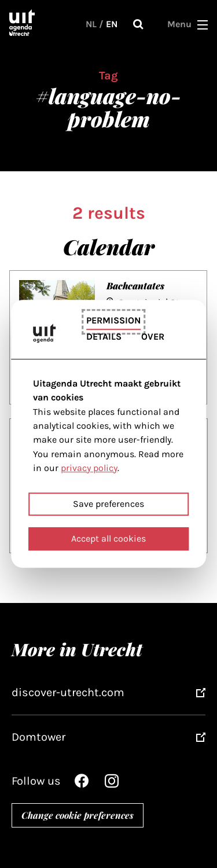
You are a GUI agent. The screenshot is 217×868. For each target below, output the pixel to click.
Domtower (38, 737)
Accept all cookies (108, 539)
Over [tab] (153, 337)
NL (91, 24)
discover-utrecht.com (68, 692)
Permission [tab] (113, 320)
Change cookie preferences (78, 815)
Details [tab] (104, 337)
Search (138, 24)
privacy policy (89, 468)
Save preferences (108, 504)
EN (112, 24)
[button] (203, 24)
